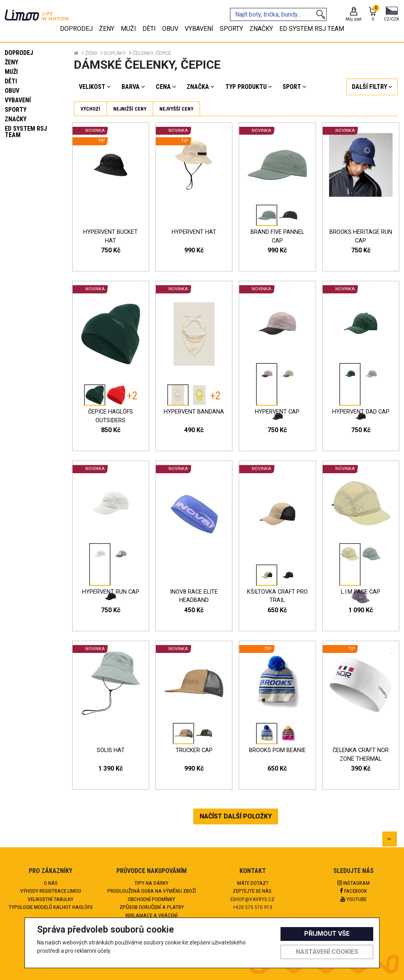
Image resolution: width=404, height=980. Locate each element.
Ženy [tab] (107, 29)
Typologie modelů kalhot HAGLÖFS (51, 907)
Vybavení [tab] (199, 29)
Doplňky (115, 53)
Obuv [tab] (170, 29)
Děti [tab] (149, 29)
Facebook (353, 891)
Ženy (11, 62)
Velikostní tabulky (50, 899)
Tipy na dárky (151, 883)
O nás (51, 883)
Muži (11, 72)
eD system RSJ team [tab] (312, 29)
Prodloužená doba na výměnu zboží (152, 891)
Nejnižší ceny (130, 109)
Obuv (12, 91)
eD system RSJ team (26, 132)
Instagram (353, 883)
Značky (16, 119)
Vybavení (18, 100)
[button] (392, 15)
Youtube (353, 899)
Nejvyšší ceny (176, 109)
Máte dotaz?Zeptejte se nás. (253, 887)
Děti (11, 81)
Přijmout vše (327, 934)
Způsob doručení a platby (152, 907)
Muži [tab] (128, 29)
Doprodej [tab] (76, 29)
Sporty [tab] (231, 29)
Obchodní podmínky (151, 899)
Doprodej (19, 53)
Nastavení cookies (327, 952)
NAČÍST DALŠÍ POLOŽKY (236, 816)
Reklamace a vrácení (151, 915)
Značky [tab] (261, 29)
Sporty (16, 110)
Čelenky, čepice (152, 53)
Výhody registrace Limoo (51, 891)
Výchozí (90, 109)
